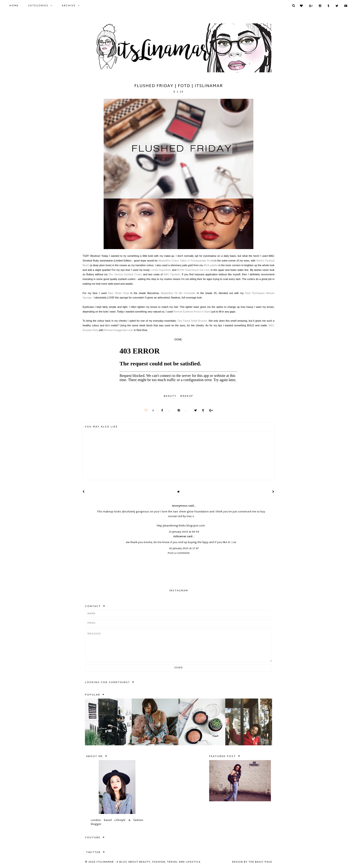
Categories (38, 6)
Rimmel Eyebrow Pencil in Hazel (192, 312)
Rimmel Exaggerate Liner (119, 330)
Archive (69, 6)
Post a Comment (179, 553)
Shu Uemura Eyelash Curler (125, 274)
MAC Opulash (172, 274)
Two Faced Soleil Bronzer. (193, 321)
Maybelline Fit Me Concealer (178, 293)
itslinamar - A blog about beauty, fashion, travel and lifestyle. (149, 862)
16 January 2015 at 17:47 (184, 548)
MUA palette (211, 265)
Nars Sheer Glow (119, 293)
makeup (187, 396)
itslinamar (180, 537)
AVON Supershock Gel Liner (193, 270)
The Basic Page (260, 862)
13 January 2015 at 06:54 (184, 532)
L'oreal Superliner (160, 270)
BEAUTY (170, 396)
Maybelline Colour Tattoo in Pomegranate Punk (186, 261)
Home (14, 6)
